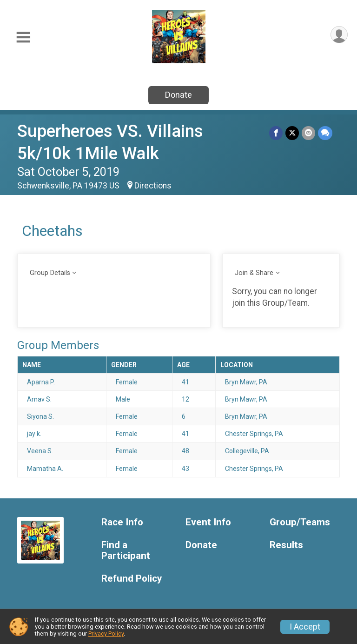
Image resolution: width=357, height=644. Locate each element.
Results (286, 545)
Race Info (122, 522)
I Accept (305, 627)
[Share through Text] (325, 133)
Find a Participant (126, 551)
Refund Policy (132, 579)
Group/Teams (300, 522)
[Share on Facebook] (276, 133)
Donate (178, 95)
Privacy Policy (106, 634)
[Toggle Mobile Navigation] (23, 37)
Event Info (208, 522)
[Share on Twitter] (292, 133)
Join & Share (254, 273)
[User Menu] (339, 35)
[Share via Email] (308, 133)
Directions (153, 186)
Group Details (50, 273)
